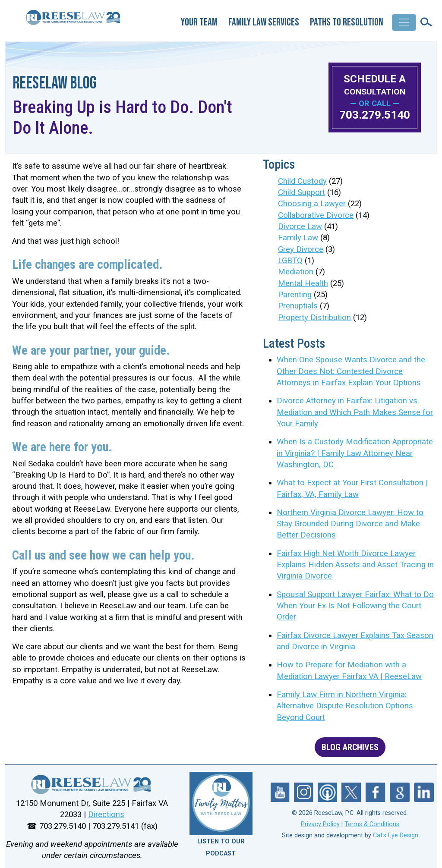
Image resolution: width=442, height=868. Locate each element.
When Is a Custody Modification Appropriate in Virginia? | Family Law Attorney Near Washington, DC (355, 453)
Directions (106, 815)
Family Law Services (264, 22)
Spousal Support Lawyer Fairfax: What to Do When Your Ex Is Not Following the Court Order (355, 606)
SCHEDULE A (375, 85)
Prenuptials (298, 306)
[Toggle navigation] (404, 22)
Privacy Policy (320, 824)
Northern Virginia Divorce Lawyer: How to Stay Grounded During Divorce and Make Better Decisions (350, 524)
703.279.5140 (375, 115)
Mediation (296, 272)
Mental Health (303, 283)
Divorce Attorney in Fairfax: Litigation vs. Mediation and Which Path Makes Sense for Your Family (355, 412)
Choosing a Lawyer (312, 204)
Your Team (199, 22)
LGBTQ (290, 261)
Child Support (302, 192)
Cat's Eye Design (396, 835)
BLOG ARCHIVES (350, 747)
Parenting (295, 295)
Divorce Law (300, 226)
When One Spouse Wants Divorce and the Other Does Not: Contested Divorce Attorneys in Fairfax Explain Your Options (351, 371)
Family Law (298, 238)
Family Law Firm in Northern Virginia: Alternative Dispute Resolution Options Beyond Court (345, 706)
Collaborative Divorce (316, 215)
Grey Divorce (301, 249)
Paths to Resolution (347, 22)
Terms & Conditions (372, 824)
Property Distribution (314, 318)
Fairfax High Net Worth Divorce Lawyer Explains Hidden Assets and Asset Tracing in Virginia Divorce (355, 565)
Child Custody (302, 181)
